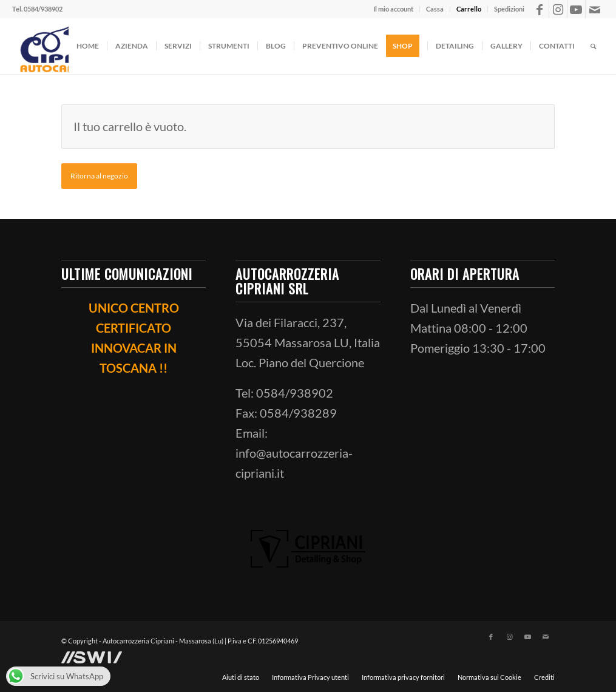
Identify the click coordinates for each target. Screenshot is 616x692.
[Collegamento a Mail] (595, 9)
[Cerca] (593, 46)
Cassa (435, 9)
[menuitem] (394, 9)
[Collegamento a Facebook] (540, 9)
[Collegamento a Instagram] (558, 9)
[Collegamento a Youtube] (576, 9)
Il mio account (393, 9)
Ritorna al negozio (99, 176)
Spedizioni (509, 9)
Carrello (469, 9)
